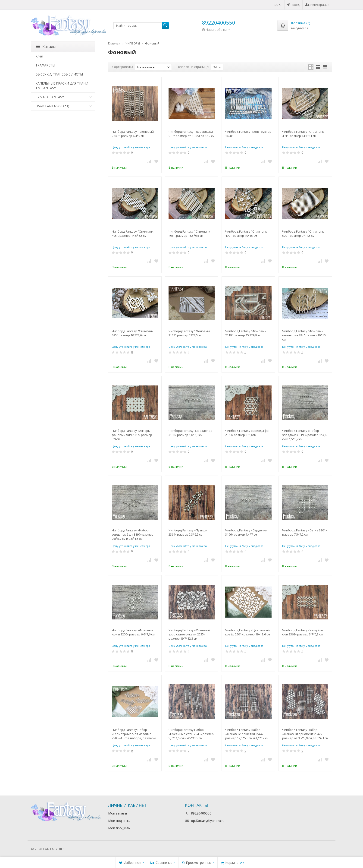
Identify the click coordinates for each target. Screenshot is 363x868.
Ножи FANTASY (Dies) (52, 106)
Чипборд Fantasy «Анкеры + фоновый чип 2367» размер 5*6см (132, 435)
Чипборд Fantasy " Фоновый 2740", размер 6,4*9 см (133, 134)
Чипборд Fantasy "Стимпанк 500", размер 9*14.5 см (303, 234)
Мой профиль (119, 828)
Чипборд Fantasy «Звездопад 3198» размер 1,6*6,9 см (190, 433)
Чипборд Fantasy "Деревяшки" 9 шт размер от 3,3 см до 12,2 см (192, 134)
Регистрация (317, 5)
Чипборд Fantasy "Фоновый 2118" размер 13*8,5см (189, 333)
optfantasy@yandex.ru (208, 821)
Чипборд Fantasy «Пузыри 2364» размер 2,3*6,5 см (188, 532)
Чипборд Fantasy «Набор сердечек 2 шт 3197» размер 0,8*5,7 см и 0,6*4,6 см (133, 534)
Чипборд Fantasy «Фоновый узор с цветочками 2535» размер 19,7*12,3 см (189, 634)
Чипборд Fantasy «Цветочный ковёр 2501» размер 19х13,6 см (248, 632)
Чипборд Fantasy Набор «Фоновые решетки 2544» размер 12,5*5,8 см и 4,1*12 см (247, 734)
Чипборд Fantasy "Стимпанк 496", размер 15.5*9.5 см (189, 234)
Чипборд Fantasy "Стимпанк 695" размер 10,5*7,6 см (133, 333)
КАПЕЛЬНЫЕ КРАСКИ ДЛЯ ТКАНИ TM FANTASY (62, 86)
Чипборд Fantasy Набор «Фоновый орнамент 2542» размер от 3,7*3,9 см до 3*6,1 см (305, 734)
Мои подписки (119, 821)
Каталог (46, 47)
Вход (293, 5)
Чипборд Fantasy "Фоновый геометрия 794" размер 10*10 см (304, 335)
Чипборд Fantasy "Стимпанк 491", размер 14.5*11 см (303, 134)
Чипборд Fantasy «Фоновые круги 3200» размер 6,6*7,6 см (133, 632)
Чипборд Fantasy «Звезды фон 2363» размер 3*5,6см (248, 433)
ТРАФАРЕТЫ (45, 65)
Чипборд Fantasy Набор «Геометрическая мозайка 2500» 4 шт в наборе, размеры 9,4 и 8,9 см (134, 734)
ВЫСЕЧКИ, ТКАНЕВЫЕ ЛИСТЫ (59, 74)
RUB (277, 5)
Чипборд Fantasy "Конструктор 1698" (248, 134)
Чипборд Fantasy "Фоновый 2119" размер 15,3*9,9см (246, 333)
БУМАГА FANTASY (50, 97)
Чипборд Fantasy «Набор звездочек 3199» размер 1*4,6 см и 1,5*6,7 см (304, 435)
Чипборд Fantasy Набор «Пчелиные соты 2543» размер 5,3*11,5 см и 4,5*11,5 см (191, 734)
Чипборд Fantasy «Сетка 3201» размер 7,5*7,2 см (305, 532)
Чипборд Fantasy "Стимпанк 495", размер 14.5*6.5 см (133, 234)
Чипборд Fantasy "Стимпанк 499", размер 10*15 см (246, 234)
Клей (39, 56)
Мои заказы (117, 813)
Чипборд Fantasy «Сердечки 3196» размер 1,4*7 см (246, 532)
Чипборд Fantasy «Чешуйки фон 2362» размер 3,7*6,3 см (303, 632)
